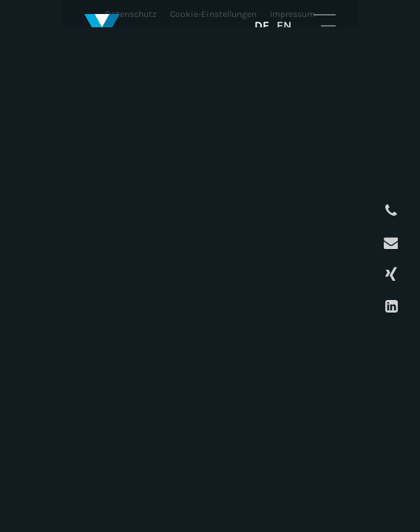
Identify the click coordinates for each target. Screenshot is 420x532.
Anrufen (389, 211)
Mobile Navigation (325, 25)
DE (262, 25)
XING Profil (389, 274)
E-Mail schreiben (389, 243)
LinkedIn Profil (389, 306)
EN (284, 25)
